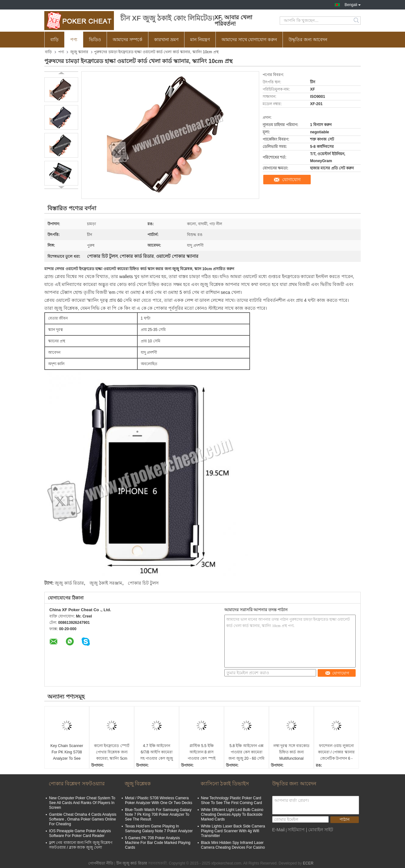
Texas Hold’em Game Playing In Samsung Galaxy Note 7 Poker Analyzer (159, 829)
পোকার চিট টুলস (143, 583)
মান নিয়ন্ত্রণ (200, 40)
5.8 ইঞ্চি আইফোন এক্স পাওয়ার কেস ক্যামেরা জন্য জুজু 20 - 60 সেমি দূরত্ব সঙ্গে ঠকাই (246, 753)
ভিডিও (95, 40)
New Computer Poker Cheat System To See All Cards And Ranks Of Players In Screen (82, 803)
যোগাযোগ (291, 180)
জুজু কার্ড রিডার (69, 583)
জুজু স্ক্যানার (79, 52)
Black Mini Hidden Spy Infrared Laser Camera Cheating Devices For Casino (233, 845)
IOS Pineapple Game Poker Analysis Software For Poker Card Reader (80, 833)
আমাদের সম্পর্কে (128, 40)
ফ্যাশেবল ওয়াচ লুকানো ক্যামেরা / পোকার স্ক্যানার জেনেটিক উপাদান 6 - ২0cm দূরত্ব (336, 753)
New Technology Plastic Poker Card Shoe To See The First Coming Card (231, 800)
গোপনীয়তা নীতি (101, 863)
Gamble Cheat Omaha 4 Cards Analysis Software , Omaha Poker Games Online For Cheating (83, 819)
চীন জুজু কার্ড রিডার (132, 863)
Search (357, 21)
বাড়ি (54, 40)
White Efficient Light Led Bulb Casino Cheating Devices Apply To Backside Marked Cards (232, 814)
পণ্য (74, 40)
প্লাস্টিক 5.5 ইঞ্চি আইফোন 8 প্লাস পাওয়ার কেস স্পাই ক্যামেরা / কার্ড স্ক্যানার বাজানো (201, 753)
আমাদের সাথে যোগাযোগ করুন (249, 40)
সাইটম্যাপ (296, 830)
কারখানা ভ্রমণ (166, 40)
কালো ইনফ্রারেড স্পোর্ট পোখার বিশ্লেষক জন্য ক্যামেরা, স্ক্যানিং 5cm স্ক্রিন (112, 753)
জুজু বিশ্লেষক (138, 784)
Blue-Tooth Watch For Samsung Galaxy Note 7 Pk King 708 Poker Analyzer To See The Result (158, 814)
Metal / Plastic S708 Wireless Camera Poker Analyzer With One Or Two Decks (159, 800)
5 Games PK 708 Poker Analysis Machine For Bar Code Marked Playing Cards (158, 843)
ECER (308, 863)
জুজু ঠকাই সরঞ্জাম (106, 583)
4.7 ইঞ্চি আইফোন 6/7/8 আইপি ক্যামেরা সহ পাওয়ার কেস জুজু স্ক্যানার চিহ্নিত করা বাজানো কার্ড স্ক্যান (157, 753)
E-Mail (278, 830)
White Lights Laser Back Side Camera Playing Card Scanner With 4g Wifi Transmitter (233, 831)
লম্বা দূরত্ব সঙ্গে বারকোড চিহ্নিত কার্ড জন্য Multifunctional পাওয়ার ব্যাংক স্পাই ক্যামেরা (291, 753)
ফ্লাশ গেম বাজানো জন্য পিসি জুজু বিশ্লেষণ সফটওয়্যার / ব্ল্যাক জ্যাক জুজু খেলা (81, 845)
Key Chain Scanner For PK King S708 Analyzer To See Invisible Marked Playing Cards (67, 753)
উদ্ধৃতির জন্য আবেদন (308, 40)
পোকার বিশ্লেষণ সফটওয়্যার (77, 784)
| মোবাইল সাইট (320, 830)
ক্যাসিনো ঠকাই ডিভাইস (225, 784)
